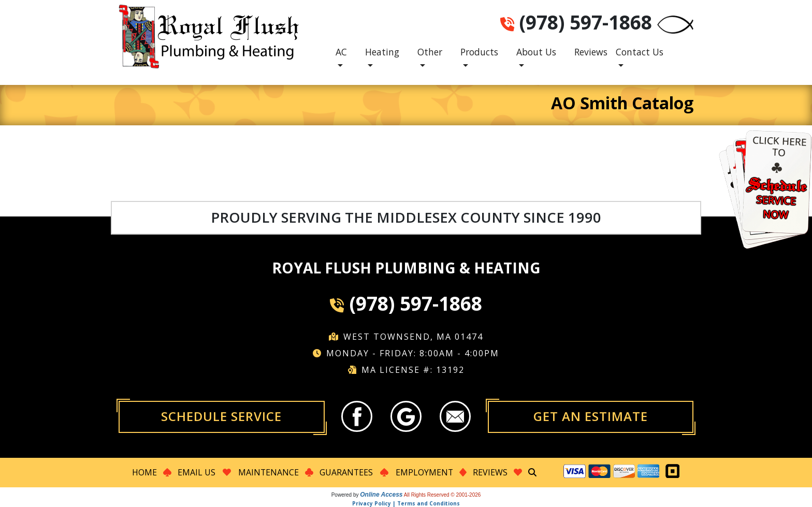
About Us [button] (536, 52)
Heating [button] (382, 52)
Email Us (195, 472)
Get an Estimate (591, 416)
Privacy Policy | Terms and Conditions (406, 503)
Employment (425, 472)
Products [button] (479, 52)
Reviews (591, 52)
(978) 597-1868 (586, 22)
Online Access (381, 494)
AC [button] (341, 52)
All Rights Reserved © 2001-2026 (443, 494)
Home (143, 472)
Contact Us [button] (640, 52)
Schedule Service (221, 416)
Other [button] (430, 52)
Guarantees (346, 472)
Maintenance (268, 472)
